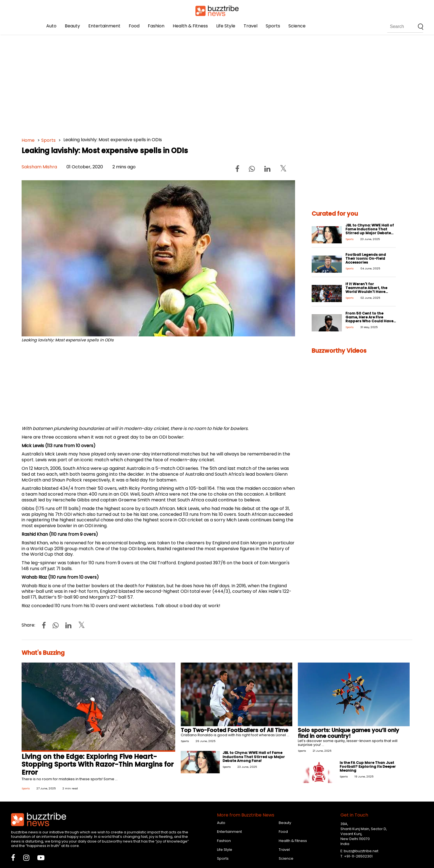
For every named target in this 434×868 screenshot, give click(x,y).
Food (134, 26)
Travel (250, 26)
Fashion (156, 26)
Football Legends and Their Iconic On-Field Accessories (366, 258)
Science (297, 26)
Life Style (226, 26)
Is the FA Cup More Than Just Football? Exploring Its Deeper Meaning (368, 767)
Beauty (72, 26)
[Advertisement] (188, 83)
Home (28, 140)
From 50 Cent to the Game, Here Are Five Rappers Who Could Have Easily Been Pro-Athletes (369, 319)
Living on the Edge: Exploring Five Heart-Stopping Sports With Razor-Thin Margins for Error (98, 765)
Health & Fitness (190, 26)
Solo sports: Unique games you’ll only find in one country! (348, 733)
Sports (273, 26)
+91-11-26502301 (358, 856)
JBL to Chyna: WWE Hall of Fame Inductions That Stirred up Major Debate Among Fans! (370, 231)
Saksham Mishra (39, 167)
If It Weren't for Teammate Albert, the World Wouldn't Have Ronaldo (366, 290)
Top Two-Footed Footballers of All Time (234, 730)
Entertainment (104, 26)
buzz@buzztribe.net (361, 851)
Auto (51, 26)
